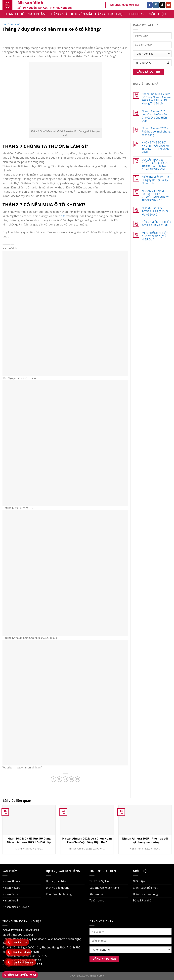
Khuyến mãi (97, 894)
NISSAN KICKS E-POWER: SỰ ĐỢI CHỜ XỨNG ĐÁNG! (155, 212)
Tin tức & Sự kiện (12, 24)
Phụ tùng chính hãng (59, 894)
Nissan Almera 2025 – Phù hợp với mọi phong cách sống (156, 132)
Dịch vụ (117, 14)
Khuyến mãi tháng (88, 14)
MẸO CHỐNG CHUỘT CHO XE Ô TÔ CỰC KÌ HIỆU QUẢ (155, 236)
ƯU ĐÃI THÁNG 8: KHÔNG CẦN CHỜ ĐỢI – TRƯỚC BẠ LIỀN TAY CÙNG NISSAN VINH (157, 165)
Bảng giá (60, 14)
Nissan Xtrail (10, 900)
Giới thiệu (157, 14)
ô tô (63, 216)
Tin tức (136, 14)
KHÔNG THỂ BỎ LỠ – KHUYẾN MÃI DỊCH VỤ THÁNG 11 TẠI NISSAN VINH (155, 147)
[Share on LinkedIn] (77, 779)
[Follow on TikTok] (162, 5)
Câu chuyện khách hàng (104, 888)
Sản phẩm (38, 14)
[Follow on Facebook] (150, 5)
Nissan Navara (11, 888)
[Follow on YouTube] (168, 5)
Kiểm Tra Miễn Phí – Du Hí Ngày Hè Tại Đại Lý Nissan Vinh (156, 180)
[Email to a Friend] (65, 779)
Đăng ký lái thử (142, 900)
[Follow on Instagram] (156, 5)
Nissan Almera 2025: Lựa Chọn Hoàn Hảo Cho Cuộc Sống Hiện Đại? (154, 116)
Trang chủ (14, 14)
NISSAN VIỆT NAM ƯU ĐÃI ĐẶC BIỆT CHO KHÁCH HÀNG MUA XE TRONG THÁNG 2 (156, 196)
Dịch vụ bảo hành (57, 881)
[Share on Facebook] (53, 779)
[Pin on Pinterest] (71, 779)
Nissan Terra (10, 894)
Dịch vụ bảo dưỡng (58, 888)
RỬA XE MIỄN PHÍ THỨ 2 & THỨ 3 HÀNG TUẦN (157, 224)
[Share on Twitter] (59, 779)
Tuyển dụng (97, 900)
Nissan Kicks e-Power (16, 907)
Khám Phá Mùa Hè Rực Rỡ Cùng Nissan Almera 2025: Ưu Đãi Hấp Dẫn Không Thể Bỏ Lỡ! (156, 99)
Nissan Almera (11, 881)
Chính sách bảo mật (145, 888)
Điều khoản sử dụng (145, 894)
